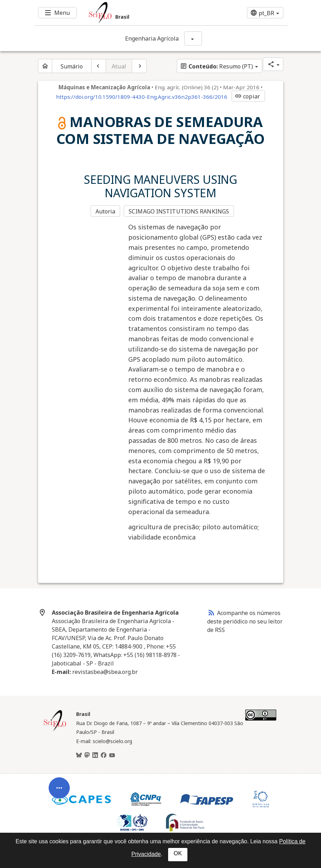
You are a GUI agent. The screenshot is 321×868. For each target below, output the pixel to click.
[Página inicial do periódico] (45, 66)
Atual (119, 66)
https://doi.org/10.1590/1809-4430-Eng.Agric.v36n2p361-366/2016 (142, 97)
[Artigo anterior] (99, 66)
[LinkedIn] (95, 755)
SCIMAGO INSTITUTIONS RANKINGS (179, 211)
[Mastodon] (87, 755)
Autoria (106, 211)
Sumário (72, 66)
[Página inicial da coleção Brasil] (55, 730)
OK (178, 853)
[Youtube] (112, 755)
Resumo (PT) (217, 66)
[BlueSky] (79, 755)
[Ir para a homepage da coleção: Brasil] (140, 13)
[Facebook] (104, 755)
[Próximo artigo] (139, 66)
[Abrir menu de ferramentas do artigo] (59, 788)
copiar (247, 96)
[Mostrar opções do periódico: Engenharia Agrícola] (193, 38)
